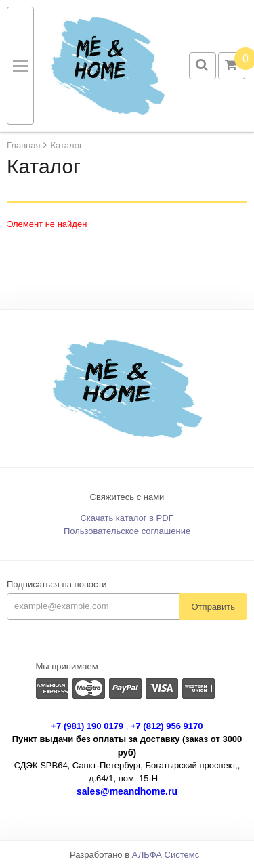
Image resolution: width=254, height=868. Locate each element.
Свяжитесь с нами (127, 497)
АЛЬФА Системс (166, 855)
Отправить (213, 607)
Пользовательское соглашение (127, 531)
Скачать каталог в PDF (127, 518)
